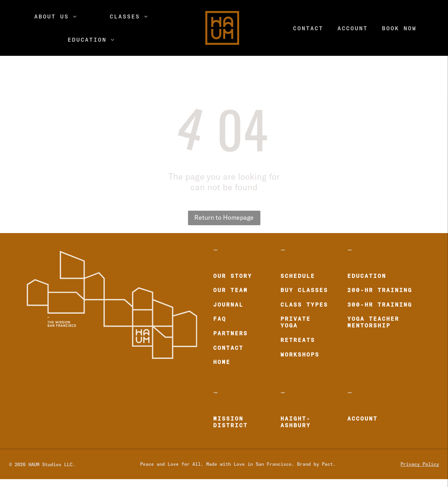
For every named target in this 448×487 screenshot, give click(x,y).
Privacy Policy (420, 464)
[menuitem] (56, 16)
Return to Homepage (224, 218)
